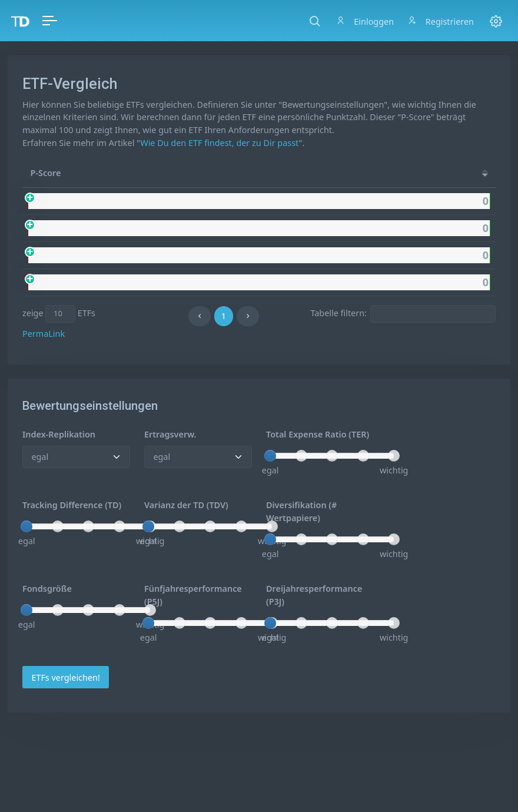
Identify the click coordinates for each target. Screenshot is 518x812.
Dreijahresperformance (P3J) (314, 595)
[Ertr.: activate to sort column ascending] (428, 173)
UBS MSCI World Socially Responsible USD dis (174, 201)
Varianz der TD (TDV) (186, 505)
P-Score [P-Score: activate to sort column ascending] (46, 173)
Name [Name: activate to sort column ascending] (99, 173)
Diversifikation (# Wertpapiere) (301, 511)
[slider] (270, 456)
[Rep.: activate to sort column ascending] (376, 173)
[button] (315, 21)
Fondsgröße (47, 589)
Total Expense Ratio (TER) (318, 434)
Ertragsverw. (170, 434)
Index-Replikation (59, 434)
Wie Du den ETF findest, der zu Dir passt (219, 143)
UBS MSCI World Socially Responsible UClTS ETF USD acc (195, 282)
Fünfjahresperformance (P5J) (193, 595)
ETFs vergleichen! (65, 677)
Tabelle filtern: (403, 314)
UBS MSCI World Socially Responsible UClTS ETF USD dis (195, 255)
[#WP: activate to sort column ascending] (474, 173)
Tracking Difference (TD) (72, 505)
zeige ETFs (59, 314)
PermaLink (44, 334)
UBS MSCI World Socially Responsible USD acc (175, 228)
